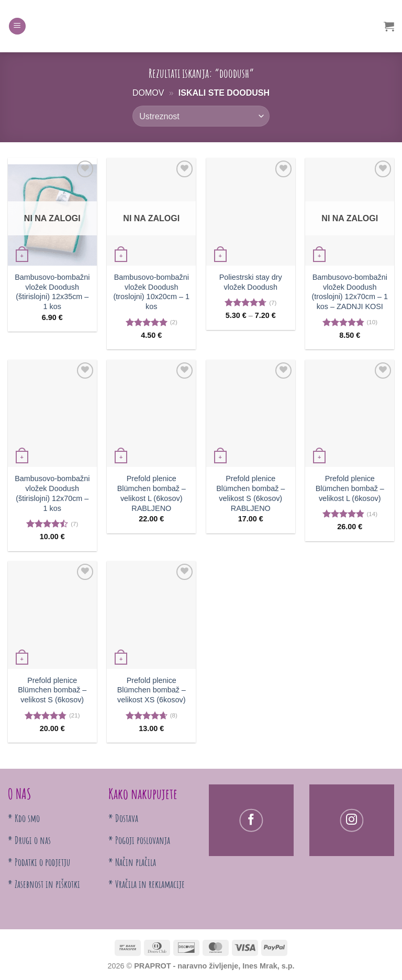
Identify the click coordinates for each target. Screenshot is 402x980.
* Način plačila (132, 862)
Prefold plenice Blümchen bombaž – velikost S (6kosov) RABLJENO (250, 493)
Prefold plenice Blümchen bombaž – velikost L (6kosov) (350, 488)
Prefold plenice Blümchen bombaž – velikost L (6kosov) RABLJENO (152, 493)
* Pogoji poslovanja (139, 840)
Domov (148, 93)
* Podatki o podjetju (39, 862)
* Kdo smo (24, 818)
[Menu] (17, 26)
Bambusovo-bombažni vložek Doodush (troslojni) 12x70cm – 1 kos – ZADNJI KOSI (350, 292)
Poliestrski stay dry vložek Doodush (251, 282)
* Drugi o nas (29, 840)
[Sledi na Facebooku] (252, 820)
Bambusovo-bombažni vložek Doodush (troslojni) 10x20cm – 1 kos (151, 292)
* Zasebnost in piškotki (44, 884)
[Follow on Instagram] (352, 820)
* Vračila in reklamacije (147, 884)
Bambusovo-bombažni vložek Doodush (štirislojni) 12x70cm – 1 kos (52, 493)
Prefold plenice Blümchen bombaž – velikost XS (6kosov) (152, 690)
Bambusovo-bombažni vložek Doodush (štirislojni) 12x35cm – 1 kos (52, 292)
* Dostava (123, 818)
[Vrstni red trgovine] (201, 116)
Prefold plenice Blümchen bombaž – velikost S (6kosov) (52, 690)
